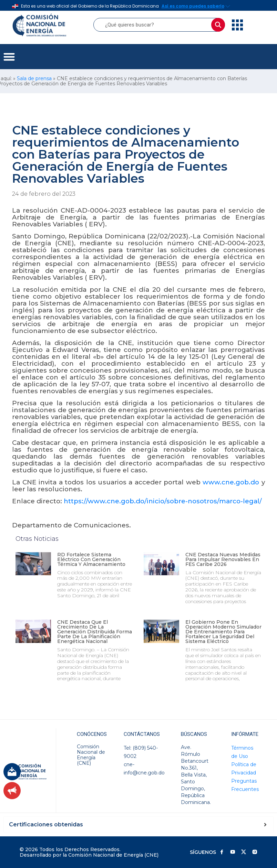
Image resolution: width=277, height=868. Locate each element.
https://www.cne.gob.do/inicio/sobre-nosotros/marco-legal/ (163, 501)
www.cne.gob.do (231, 482)
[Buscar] (218, 25)
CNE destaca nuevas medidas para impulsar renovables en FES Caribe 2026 (223, 559)
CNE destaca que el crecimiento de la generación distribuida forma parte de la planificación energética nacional (95, 632)
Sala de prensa (34, 78)
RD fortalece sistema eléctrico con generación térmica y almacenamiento (91, 559)
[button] (9, 57)
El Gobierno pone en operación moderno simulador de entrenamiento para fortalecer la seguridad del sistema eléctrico (223, 632)
